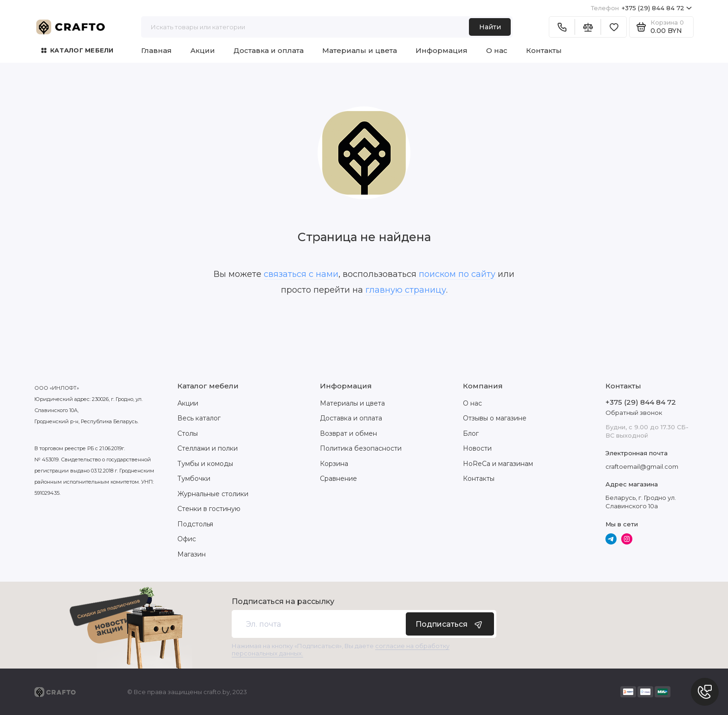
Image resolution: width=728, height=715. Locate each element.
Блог (471, 433)
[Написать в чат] (705, 692)
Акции (203, 50)
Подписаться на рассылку (283, 602)
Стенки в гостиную (209, 509)
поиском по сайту (457, 274)
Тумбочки (194, 479)
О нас (497, 50)
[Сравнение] (588, 27)
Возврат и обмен (348, 433)
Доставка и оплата (269, 50)
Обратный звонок (634, 413)
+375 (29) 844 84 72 (641, 8)
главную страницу (406, 290)
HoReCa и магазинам (498, 464)
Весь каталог (199, 418)
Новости (477, 448)
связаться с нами (301, 274)
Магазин (192, 554)
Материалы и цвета (360, 50)
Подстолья (195, 524)
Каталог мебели (78, 50)
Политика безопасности (361, 448)
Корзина (334, 464)
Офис (187, 539)
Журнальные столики (213, 494)
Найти (490, 27)
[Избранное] (614, 27)
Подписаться (450, 624)
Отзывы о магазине (495, 418)
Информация (442, 50)
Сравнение (338, 479)
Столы (188, 433)
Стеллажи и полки (208, 448)
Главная (156, 50)
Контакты (544, 50)
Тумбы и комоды (205, 464)
